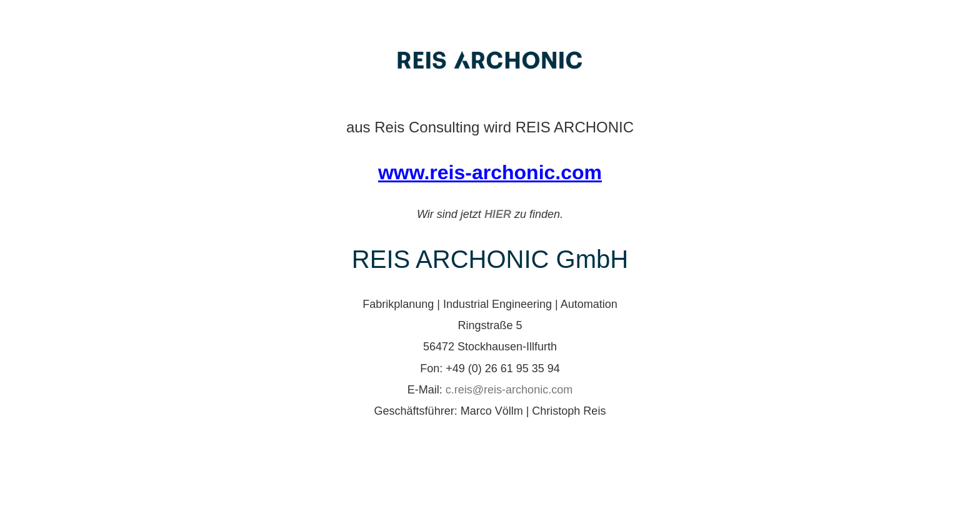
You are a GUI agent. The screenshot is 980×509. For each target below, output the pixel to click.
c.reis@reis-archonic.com (509, 390)
